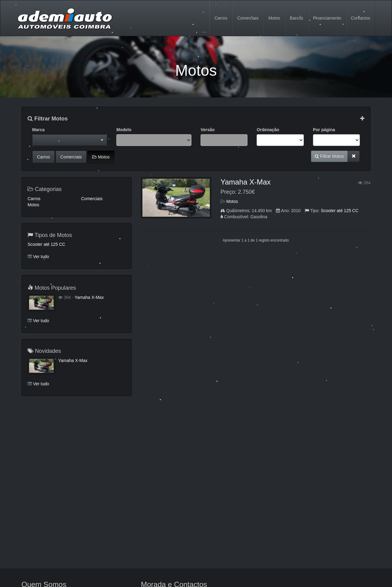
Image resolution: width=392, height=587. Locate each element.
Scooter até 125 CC (339, 211)
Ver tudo (41, 257)
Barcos (297, 18)
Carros (221, 18)
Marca (38, 130)
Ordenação (268, 130)
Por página (324, 130)
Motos (274, 18)
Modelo (124, 130)
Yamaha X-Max (246, 182)
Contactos (361, 18)
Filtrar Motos (48, 119)
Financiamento (327, 18)
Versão (208, 130)
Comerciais (248, 18)
